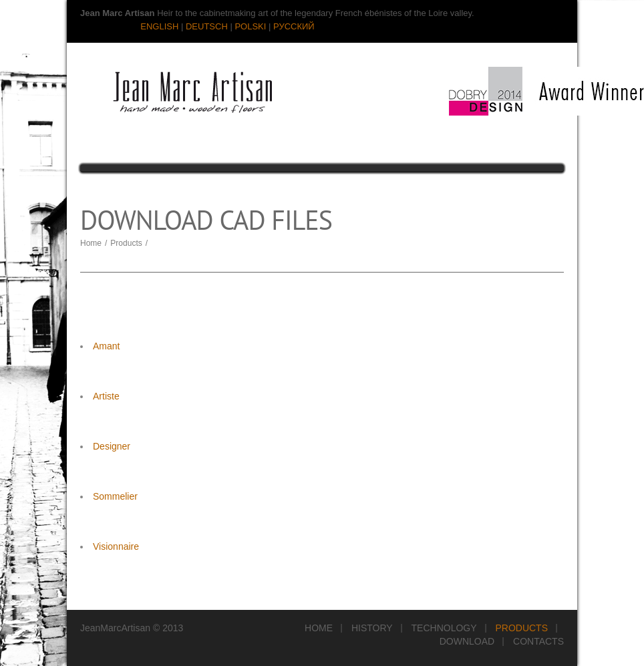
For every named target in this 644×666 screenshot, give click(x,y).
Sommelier (115, 496)
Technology (444, 628)
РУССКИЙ (294, 26)
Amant (106, 346)
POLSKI (250, 26)
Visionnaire (116, 546)
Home (91, 243)
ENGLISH (159, 26)
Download (467, 641)
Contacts (538, 641)
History (372, 628)
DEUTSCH (207, 26)
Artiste (106, 396)
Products (126, 243)
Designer (112, 446)
